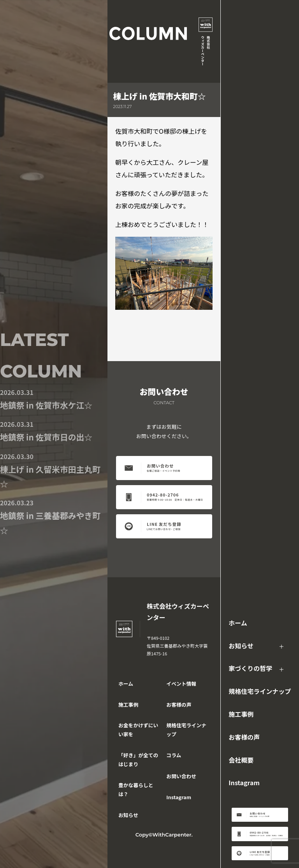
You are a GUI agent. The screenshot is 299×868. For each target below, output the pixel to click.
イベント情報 (181, 684)
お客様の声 (244, 737)
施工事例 (241, 714)
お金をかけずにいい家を (138, 730)
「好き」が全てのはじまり (138, 760)
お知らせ (241, 646)
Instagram (244, 782)
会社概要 (241, 760)
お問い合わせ (181, 776)
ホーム (238, 623)
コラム (174, 755)
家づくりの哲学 (250, 668)
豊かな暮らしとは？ (136, 789)
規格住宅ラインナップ (260, 691)
